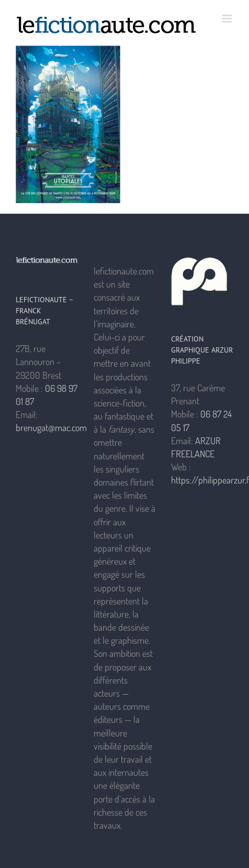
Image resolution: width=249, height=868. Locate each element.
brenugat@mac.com (51, 427)
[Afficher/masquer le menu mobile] (228, 19)
